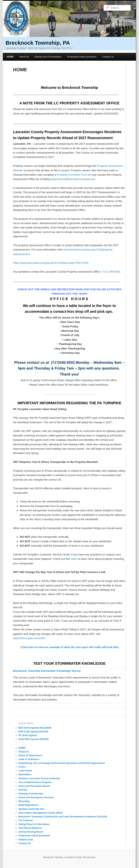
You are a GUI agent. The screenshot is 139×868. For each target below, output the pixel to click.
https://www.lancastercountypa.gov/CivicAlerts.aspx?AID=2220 (51, 263)
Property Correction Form (72, 175)
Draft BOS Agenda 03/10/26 (34, 739)
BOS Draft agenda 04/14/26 (33, 732)
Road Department (28, 805)
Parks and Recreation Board (34, 786)
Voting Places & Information (34, 824)
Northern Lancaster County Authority (39, 778)
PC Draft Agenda (28, 735)
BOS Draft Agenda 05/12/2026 (35, 728)
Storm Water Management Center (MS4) (40, 813)
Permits (23, 790)
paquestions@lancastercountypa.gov (73, 179)
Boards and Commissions (48, 57)
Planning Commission (31, 794)
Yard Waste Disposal (30, 828)
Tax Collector (26, 820)
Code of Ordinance (29, 759)
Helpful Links (26, 840)
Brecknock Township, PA (38, 43)
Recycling (24, 801)
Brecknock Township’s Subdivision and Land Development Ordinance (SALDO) (63, 817)
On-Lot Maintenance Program (35, 782)
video (74, 559)
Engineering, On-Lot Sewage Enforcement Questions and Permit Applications (62, 763)
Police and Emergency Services (36, 797)
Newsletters (25, 774)
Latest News (25, 771)
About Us (24, 57)
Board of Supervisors (30, 755)
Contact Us (108, 57)
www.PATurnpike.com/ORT (29, 638)
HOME (10, 57)
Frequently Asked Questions (82, 57)
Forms (22, 767)
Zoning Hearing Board (31, 832)
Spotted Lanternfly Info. (32, 809)
